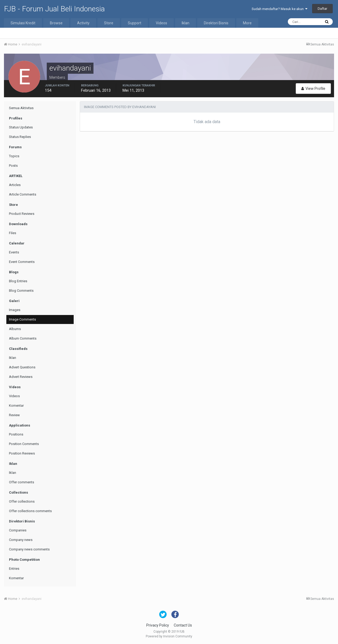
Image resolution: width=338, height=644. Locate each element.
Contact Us (183, 625)
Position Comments (24, 444)
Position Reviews (22, 453)
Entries (14, 569)
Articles (15, 185)
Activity (83, 23)
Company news (21, 540)
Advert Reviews (21, 377)
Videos (161, 23)
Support (135, 23)
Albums (15, 329)
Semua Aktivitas (21, 108)
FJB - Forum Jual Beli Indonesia (54, 9)
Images (15, 310)
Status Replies (20, 137)
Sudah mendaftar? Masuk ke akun (280, 9)
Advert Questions (22, 367)
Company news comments (29, 549)
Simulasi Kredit (23, 23)
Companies (18, 530)
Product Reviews (22, 214)
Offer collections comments (30, 511)
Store (109, 23)
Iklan (186, 23)
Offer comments (22, 482)
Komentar (16, 406)
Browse (56, 23)
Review (14, 415)
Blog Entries (18, 281)
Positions (16, 434)
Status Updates (21, 127)
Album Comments (23, 338)
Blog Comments (21, 291)
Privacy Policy (158, 625)
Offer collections (22, 501)
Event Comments (22, 262)
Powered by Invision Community (169, 636)
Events (14, 252)
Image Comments (22, 319)
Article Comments (23, 194)
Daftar (322, 9)
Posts (13, 166)
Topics (14, 156)
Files (13, 233)
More (247, 23)
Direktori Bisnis (216, 23)
